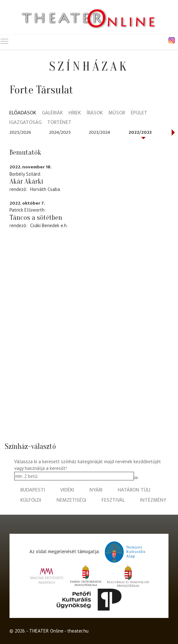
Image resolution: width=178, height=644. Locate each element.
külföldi (31, 500)
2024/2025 (60, 132)
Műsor (117, 113)
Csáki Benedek (45, 225)
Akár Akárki (26, 181)
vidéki (67, 490)
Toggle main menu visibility (5, 40)
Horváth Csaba (45, 189)
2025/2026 (20, 132)
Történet (59, 123)
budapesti (33, 490)
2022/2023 (140, 132)
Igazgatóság (25, 123)
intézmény (153, 500)
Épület (139, 113)
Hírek (75, 113)
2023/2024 (99, 132)
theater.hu (78, 631)
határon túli (134, 490)
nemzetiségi (71, 500)
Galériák (52, 113)
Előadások (23, 113)
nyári (96, 490)
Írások (95, 113)
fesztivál (113, 500)
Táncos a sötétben (36, 218)
